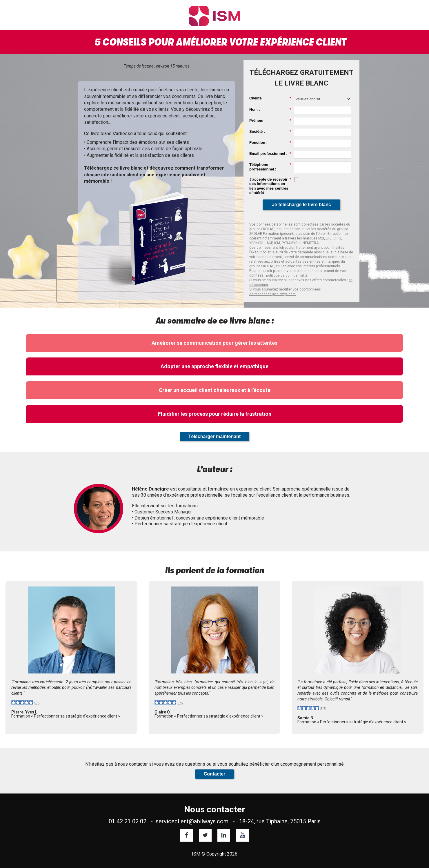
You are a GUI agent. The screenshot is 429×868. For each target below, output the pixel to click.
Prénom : (270, 121)
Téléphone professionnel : (270, 167)
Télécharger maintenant (215, 436)
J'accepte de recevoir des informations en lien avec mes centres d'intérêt (270, 186)
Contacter (215, 774)
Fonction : (270, 143)
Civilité (270, 98)
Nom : (270, 110)
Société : (270, 132)
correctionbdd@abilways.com (272, 294)
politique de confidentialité (287, 276)
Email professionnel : (270, 154)
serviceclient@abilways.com (192, 821)
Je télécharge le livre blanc (301, 205)
